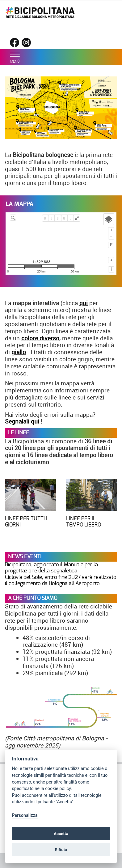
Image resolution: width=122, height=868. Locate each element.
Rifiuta (61, 850)
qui (84, 303)
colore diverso (40, 338)
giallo (19, 352)
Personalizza (25, 815)
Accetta (61, 833)
